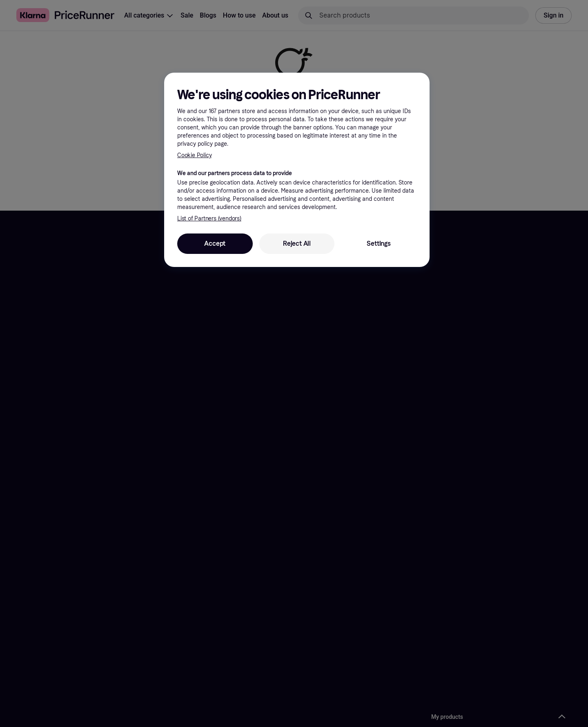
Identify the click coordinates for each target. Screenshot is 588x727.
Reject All (297, 243)
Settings (379, 243)
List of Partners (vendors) (209, 219)
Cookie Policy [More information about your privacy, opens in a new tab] (194, 155)
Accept (215, 243)
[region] (297, 170)
